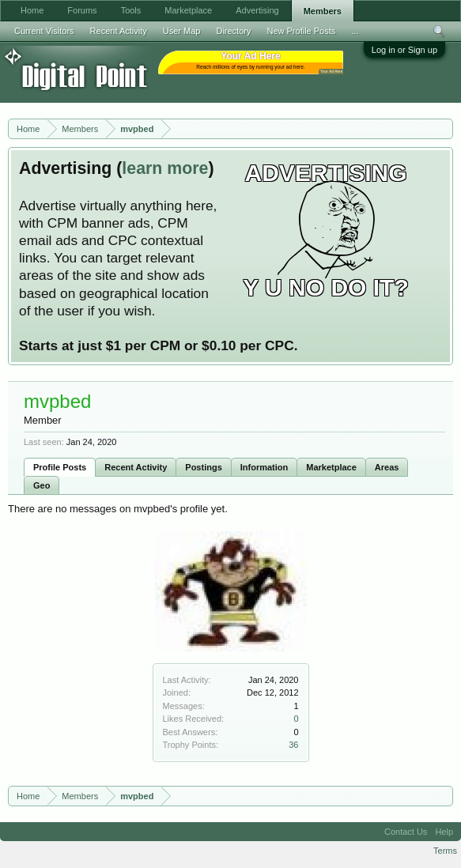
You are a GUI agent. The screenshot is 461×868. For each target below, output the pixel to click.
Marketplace (331, 467)
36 (293, 745)
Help (444, 832)
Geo (42, 485)
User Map (182, 31)
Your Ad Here (331, 72)
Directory (233, 31)
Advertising (257, 10)
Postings (203, 467)
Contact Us (406, 832)
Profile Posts (60, 467)
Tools (131, 10)
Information (265, 467)
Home (32, 10)
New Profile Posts (301, 31)
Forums (82, 10)
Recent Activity (136, 467)
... (355, 31)
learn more (165, 168)
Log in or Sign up (404, 50)
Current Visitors (44, 31)
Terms (445, 851)
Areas (387, 467)
